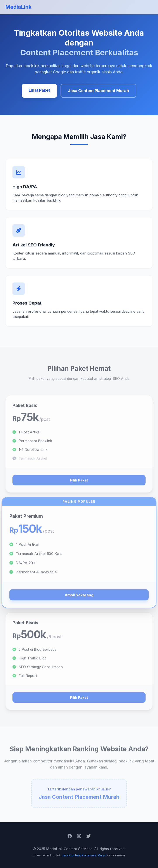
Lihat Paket (39, 90)
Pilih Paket (79, 483)
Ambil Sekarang (79, 598)
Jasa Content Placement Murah (98, 91)
